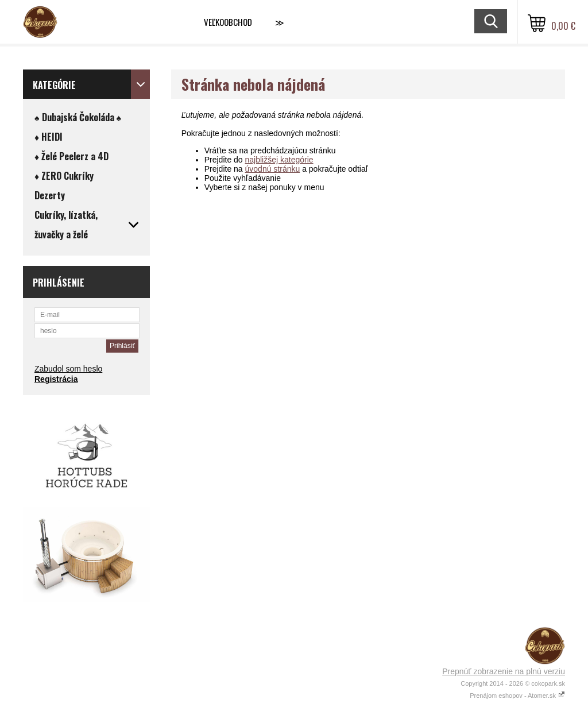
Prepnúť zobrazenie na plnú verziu (504, 671)
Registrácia (56, 379)
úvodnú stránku (273, 169)
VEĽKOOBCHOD (228, 22)
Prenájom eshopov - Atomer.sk (517, 695)
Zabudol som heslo (68, 369)
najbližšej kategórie (279, 160)
